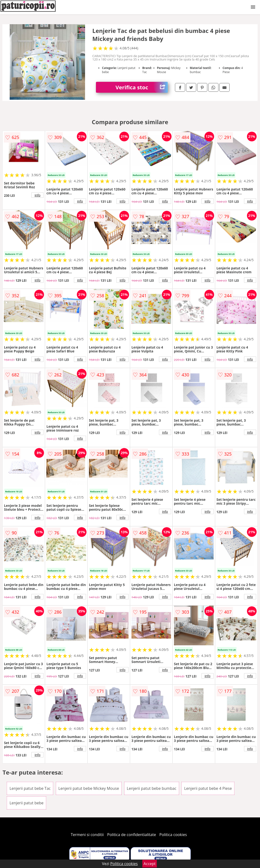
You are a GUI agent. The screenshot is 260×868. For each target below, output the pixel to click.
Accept (150, 864)
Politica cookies (173, 835)
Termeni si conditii (87, 835)
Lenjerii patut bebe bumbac (152, 788)
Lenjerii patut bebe (26, 803)
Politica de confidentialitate (132, 835)
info (37, 195)
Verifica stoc (142, 87)
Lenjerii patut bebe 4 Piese (208, 788)
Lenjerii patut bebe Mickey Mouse (89, 788)
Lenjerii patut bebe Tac (30, 788)
